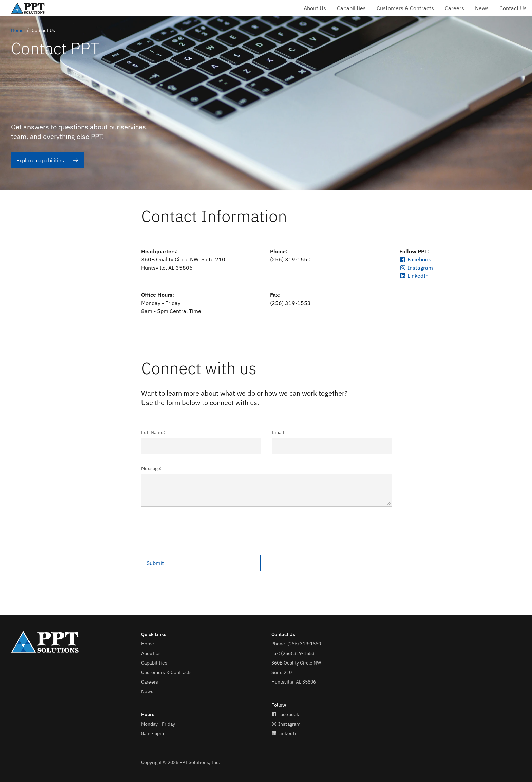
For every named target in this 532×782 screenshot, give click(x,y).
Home (17, 30)
